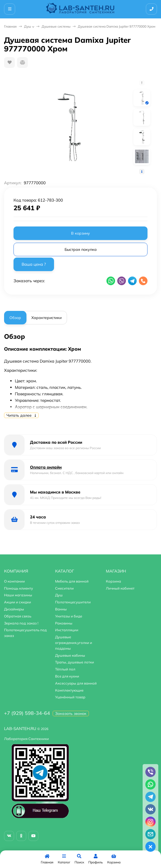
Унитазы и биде (69, 616)
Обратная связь (18, 616)
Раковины (64, 623)
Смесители (64, 588)
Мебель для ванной (72, 581)
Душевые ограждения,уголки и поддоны (74, 643)
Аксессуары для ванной (76, 683)
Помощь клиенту (19, 588)
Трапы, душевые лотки (75, 662)
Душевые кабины (70, 655)
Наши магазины (18, 595)
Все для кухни (67, 676)
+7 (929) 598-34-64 (27, 713)
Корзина (113, 581)
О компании (14, 581)
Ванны (61, 609)
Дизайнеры (14, 609)
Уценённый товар (70, 697)
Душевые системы (56, 26)
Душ (28, 26)
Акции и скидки (18, 602)
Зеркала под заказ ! (21, 623)
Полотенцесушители (73, 602)
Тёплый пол (65, 669)
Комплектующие (69, 690)
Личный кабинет (120, 588)
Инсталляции (67, 630)
